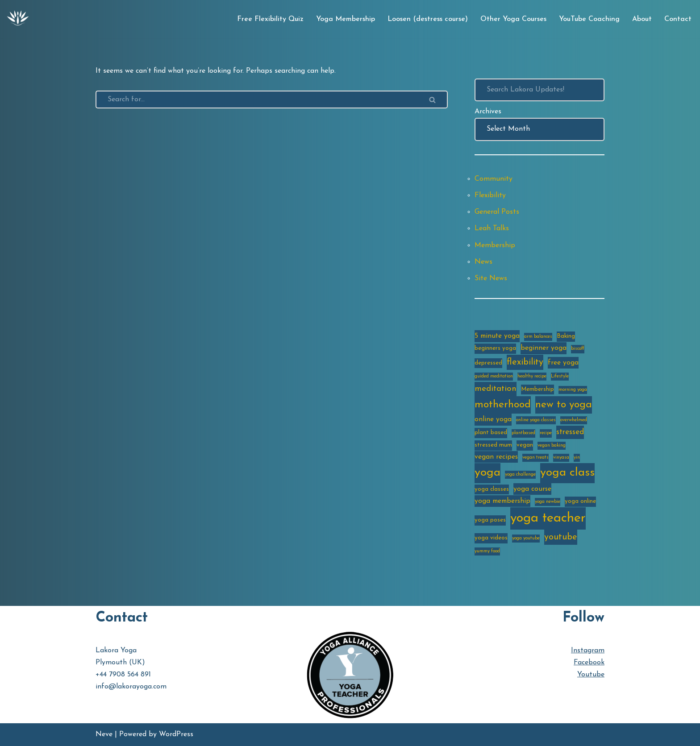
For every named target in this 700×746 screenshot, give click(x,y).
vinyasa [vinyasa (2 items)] (561, 458)
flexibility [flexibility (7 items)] (525, 362)
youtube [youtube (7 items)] (561, 537)
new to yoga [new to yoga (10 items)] (564, 405)
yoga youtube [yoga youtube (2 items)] (526, 538)
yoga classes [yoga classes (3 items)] (492, 489)
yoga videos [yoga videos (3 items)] (491, 538)
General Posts (497, 212)
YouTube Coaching (589, 19)
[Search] (257, 99)
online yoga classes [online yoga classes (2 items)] (536, 420)
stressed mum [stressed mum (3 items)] (493, 445)
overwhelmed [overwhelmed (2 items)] (574, 420)
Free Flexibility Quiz (270, 19)
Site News (491, 278)
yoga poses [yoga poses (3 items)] (490, 520)
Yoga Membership (346, 19)
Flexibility (490, 195)
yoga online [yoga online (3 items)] (580, 501)
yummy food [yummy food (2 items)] (487, 551)
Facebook (589, 663)
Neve (104, 734)
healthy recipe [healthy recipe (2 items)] (532, 376)
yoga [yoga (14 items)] (487, 473)
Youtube (591, 675)
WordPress (176, 734)
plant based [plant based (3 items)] (491, 433)
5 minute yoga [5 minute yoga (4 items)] (497, 336)
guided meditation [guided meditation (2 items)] (494, 376)
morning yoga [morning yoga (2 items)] (573, 390)
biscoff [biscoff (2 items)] (578, 349)
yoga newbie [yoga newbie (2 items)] (548, 502)
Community (494, 179)
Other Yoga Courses (513, 19)
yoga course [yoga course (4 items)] (532, 489)
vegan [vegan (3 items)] (525, 445)
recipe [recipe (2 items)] (546, 433)
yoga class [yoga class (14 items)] (567, 473)
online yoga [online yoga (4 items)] (493, 419)
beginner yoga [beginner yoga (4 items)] (544, 348)
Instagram (588, 651)
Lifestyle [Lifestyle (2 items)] (560, 376)
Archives (488, 112)
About (642, 19)
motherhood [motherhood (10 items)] (503, 405)
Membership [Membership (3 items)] (537, 389)
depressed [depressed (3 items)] (488, 363)
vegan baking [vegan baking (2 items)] (552, 446)
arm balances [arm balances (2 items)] (538, 337)
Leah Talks (492, 228)
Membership (495, 245)
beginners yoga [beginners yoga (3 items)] (495, 348)
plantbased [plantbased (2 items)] (523, 433)
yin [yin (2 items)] (577, 458)
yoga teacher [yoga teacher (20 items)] (548, 518)
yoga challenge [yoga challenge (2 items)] (520, 475)
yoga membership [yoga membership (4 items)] (502, 501)
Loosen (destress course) (428, 19)
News (483, 262)
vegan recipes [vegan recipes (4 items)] (496, 457)
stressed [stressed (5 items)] (570, 432)
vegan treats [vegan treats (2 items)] (535, 458)
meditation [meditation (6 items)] (496, 389)
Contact (678, 19)
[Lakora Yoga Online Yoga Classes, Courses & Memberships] (18, 19)
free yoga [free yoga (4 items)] (563, 363)
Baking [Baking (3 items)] (566, 336)
